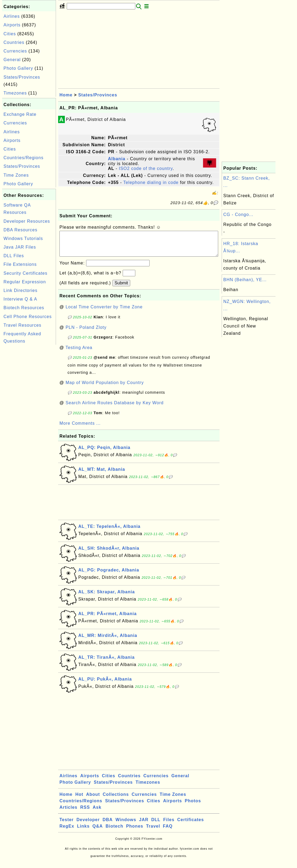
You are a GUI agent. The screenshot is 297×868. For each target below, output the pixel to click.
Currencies (15, 51)
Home (66, 95)
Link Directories (20, 290)
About (93, 800)
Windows (126, 825)
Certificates (191, 825)
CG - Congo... (238, 215)
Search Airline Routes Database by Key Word (115, 408)
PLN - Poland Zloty (86, 333)
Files (169, 825)
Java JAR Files (20, 247)
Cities (10, 34)
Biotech (115, 832)
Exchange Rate (20, 114)
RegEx (67, 832)
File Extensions (20, 264)
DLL (156, 825)
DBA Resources (20, 230)
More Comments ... (80, 429)
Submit (121, 288)
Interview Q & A (20, 299)
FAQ (168, 832)
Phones (135, 832)
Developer (88, 825)
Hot (79, 800)
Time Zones (16, 175)
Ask (97, 813)
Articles (68, 813)
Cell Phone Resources (28, 317)
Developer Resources (27, 221)
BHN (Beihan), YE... (245, 280)
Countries (14, 42)
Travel (153, 832)
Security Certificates (25, 273)
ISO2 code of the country (146, 168)
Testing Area (79, 353)
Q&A (98, 832)
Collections (116, 800)
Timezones (15, 93)
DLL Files (14, 256)
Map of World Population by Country (105, 388)
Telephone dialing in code (151, 182)
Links (83, 832)
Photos (193, 806)
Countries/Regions (24, 158)
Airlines (12, 16)
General (12, 60)
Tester (67, 825)
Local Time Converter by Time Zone (104, 312)
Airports (12, 25)
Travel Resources (22, 325)
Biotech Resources (24, 308)
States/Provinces (22, 77)
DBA (108, 825)
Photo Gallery (18, 68)
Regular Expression (25, 282)
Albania (117, 159)
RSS (85, 813)
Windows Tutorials (23, 238)
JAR (144, 825)
